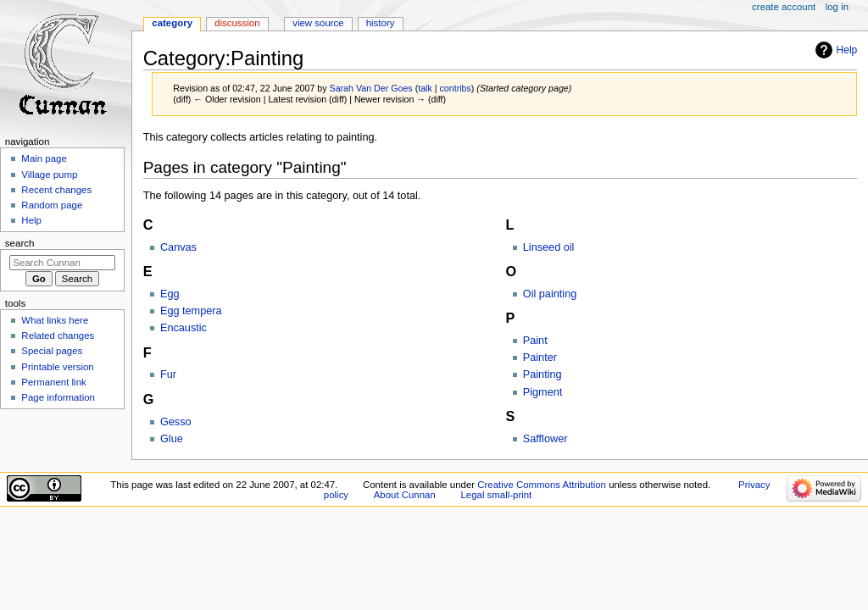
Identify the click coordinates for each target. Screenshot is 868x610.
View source (318, 23)
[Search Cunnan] (62, 263)
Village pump (49, 175)
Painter (540, 358)
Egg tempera (191, 311)
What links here (55, 320)
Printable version (57, 367)
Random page (52, 205)
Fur (168, 374)
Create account (784, 7)
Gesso (176, 422)
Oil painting (550, 294)
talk (425, 88)
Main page (44, 158)
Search (20, 243)
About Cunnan (405, 495)
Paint (535, 341)
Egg (170, 294)
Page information (58, 397)
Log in (837, 7)
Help (847, 50)
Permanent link (53, 382)
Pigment (543, 392)
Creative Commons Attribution (542, 485)
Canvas (178, 247)
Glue (172, 439)
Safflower (545, 439)
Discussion (237, 23)
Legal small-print (496, 495)
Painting (542, 374)
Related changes (58, 335)
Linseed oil (549, 247)
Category (172, 23)
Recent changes (56, 190)
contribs (456, 88)
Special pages (52, 351)
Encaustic (184, 328)
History (381, 23)
